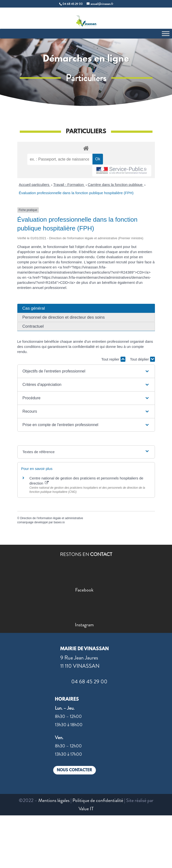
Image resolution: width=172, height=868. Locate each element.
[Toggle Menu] (166, 33)
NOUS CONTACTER (75, 770)
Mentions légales (54, 800)
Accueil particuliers (35, 185)
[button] (86, 371)
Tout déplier (142, 359)
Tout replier (113, 359)
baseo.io (59, 522)
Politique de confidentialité (98, 800)
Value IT (86, 809)
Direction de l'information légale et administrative (52, 518)
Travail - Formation (69, 185)
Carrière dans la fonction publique (116, 185)
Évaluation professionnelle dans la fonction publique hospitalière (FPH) (76, 193)
